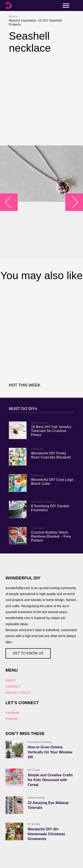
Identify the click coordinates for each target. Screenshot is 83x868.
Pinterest (12, 719)
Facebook (12, 713)
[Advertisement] (41, 100)
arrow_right (72, 202)
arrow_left (11, 202)
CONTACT (13, 687)
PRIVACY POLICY (18, 693)
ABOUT (11, 680)
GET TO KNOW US (28, 653)
